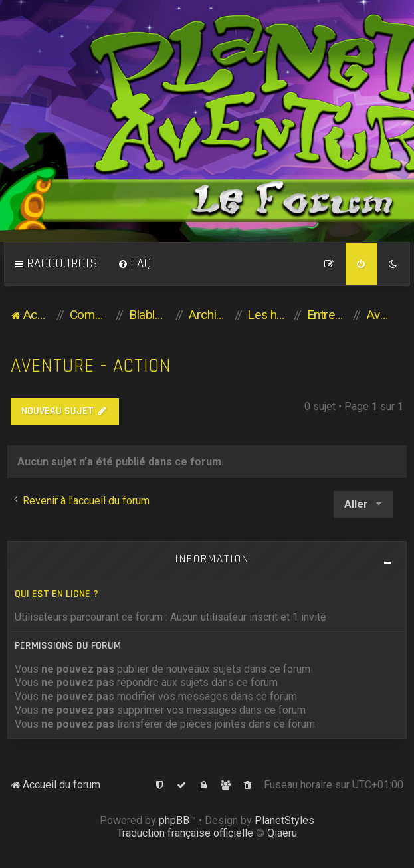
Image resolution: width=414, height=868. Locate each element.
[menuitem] (135, 264)
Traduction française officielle (185, 833)
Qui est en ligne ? (56, 594)
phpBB (174, 820)
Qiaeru (282, 833)
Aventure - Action (91, 366)
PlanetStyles (284, 820)
